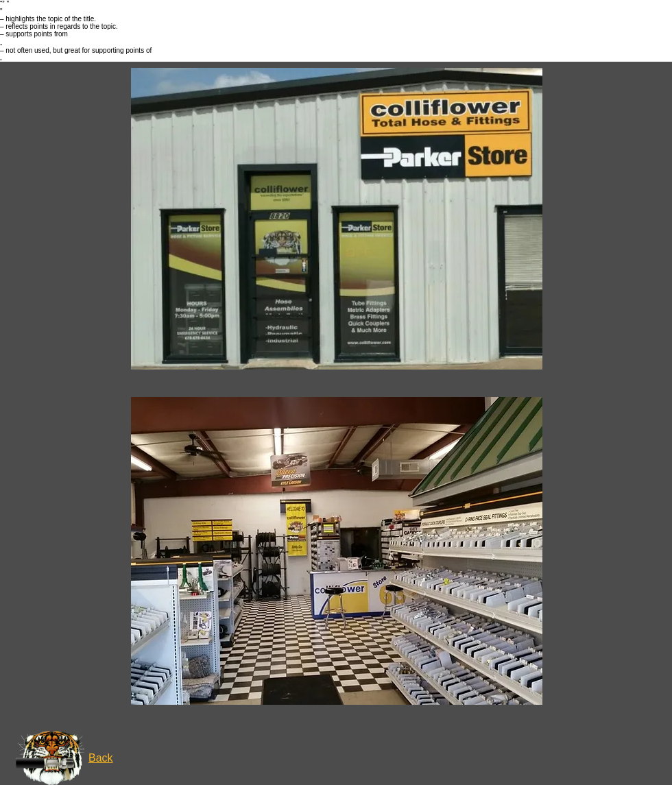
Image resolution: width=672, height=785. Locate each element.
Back (101, 758)
